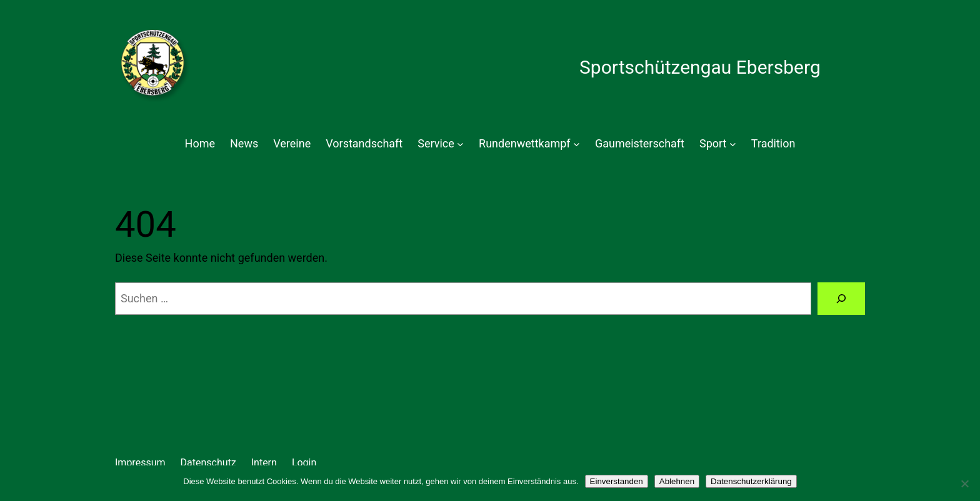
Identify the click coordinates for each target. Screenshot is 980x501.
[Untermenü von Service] (460, 144)
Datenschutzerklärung (751, 481)
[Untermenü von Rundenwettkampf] (577, 144)
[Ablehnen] (964, 484)
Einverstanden (617, 481)
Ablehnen (677, 481)
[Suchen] (841, 299)
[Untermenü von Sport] (733, 144)
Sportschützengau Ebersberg (700, 67)
